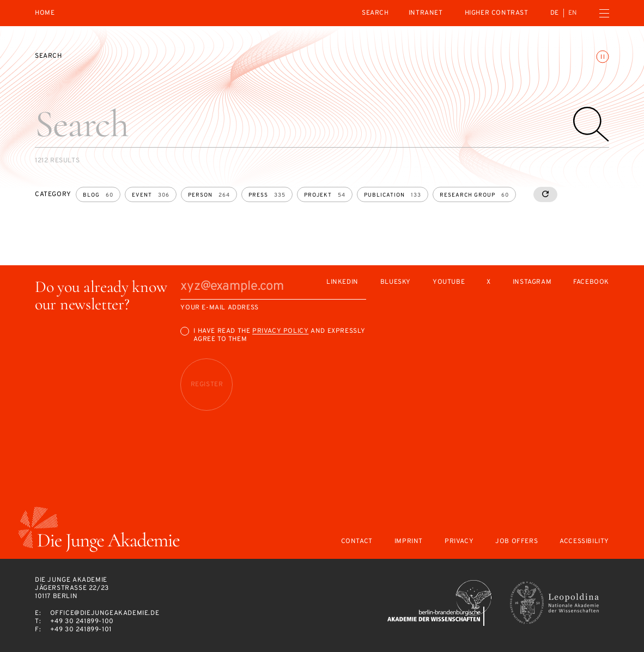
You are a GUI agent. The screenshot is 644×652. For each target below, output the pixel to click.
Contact (357, 542)
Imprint (409, 542)
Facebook (591, 282)
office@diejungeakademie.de (105, 613)
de (555, 13)
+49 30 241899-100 (82, 621)
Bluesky (396, 282)
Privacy (459, 542)
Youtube (449, 282)
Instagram (532, 282)
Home (45, 13)
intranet (426, 13)
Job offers (517, 542)
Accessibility (584, 542)
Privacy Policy (280, 331)
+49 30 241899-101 (81, 630)
